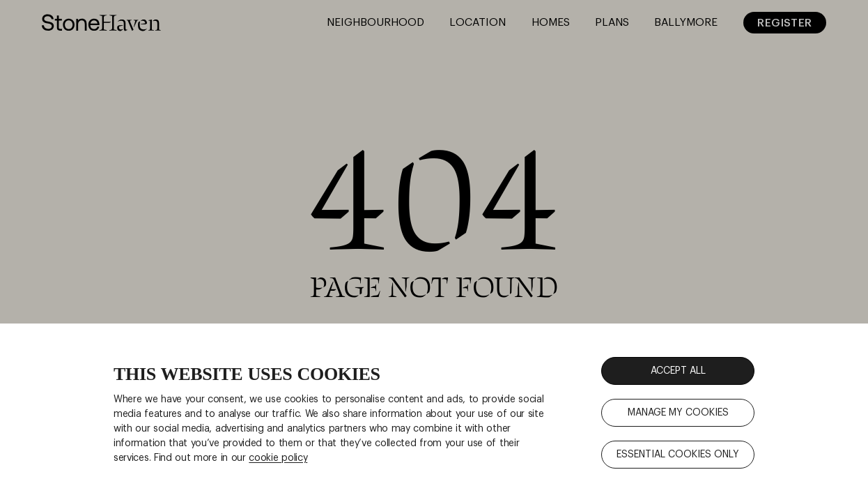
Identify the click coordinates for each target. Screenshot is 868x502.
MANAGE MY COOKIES (678, 413)
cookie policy (278, 458)
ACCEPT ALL (678, 371)
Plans (612, 22)
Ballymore (686, 22)
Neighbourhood (375, 22)
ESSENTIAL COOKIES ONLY (678, 455)
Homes (551, 22)
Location (478, 22)
